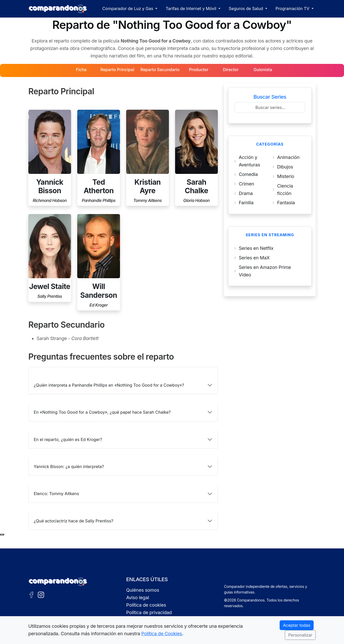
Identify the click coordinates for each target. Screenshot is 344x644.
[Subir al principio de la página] (2, 535)
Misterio (286, 176)
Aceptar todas (297, 625)
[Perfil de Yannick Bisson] (50, 158)
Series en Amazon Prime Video (265, 271)
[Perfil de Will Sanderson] (99, 262)
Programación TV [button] (293, 9)
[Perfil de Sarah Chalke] (196, 158)
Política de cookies (146, 605)
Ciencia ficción (285, 190)
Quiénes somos (143, 590)
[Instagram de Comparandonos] (41, 594)
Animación (288, 157)
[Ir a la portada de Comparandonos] (58, 582)
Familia (246, 203)
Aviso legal (138, 598)
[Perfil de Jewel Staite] (50, 258)
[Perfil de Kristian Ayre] (148, 158)
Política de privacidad (149, 612)
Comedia (248, 174)
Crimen (246, 184)
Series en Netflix (256, 248)
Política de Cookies (162, 634)
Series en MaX (254, 258)
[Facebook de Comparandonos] (31, 594)
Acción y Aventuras (249, 161)
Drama (246, 193)
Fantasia (286, 203)
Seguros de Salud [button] (246, 9)
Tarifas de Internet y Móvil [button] (191, 9)
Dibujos (285, 167)
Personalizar (300, 635)
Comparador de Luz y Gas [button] (128, 9)
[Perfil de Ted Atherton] (99, 158)
